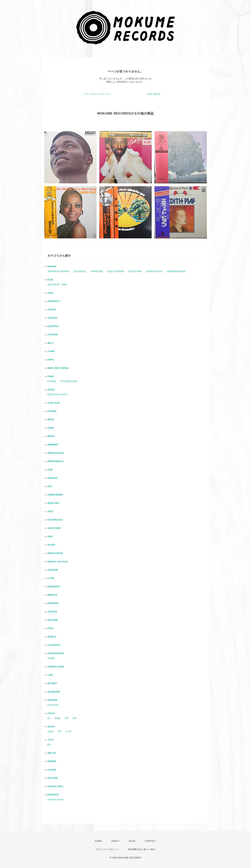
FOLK (51, 628)
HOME (98, 841)
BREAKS (52, 595)
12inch (51, 713)
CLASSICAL (54, 645)
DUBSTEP (53, 603)
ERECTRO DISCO (57, 395)
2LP (75, 718)
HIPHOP (52, 267)
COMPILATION (56, 667)
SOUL (51, 293)
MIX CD (52, 753)
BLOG (132, 841)
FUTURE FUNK (69, 381)
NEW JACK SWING (58, 368)
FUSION (52, 411)
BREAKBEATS (55, 461)
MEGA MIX (53, 503)
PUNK (51, 428)
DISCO (51, 390)
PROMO (52, 761)
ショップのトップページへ (97, 94)
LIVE (50, 675)
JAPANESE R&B (57, 285)
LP (49, 718)
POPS (51, 360)
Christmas (53, 705)
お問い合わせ (154, 94)
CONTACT (150, 841)
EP (67, 718)
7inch (51, 740)
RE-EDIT (52, 683)
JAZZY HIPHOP (116, 271)
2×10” (69, 731)
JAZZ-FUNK (54, 528)
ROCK (51, 420)
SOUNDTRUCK (56, 653)
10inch (51, 727)
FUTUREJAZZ (55, 520)
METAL (51, 436)
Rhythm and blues (58, 562)
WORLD (52, 637)
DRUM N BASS (56, 453)
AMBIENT (53, 445)
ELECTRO (53, 326)
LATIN (51, 578)
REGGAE (52, 478)
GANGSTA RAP (154, 271)
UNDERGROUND (176, 271)
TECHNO (52, 318)
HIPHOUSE (97, 271)
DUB (50, 470)
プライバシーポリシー (107, 849)
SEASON (52, 700)
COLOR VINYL (56, 786)
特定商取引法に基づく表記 (142, 849)
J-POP (51, 351)
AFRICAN (53, 570)
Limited (52, 770)
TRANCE (52, 612)
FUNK (51, 376)
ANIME (51, 658)
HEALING (53, 620)
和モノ (51, 343)
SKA (50, 486)
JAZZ (50, 512)
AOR (50, 537)
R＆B (50, 280)
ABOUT (115, 841)
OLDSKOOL (80, 271)
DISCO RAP (135, 271)
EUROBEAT (54, 587)
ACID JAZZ (54, 403)
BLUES (51, 545)
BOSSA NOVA (55, 553)
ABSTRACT (54, 301)
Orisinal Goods (56, 800)
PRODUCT (53, 795)
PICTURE (53, 778)
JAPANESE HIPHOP (58, 271)
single (58, 718)
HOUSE (52, 310)
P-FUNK (52, 381)
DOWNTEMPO (55, 495)
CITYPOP (53, 335)
